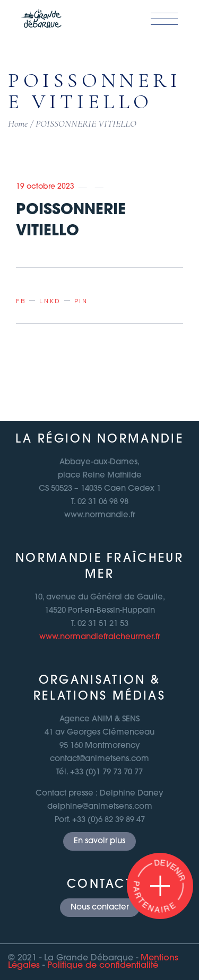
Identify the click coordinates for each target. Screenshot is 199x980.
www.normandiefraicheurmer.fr (100, 637)
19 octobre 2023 (45, 187)
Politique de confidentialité (103, 966)
